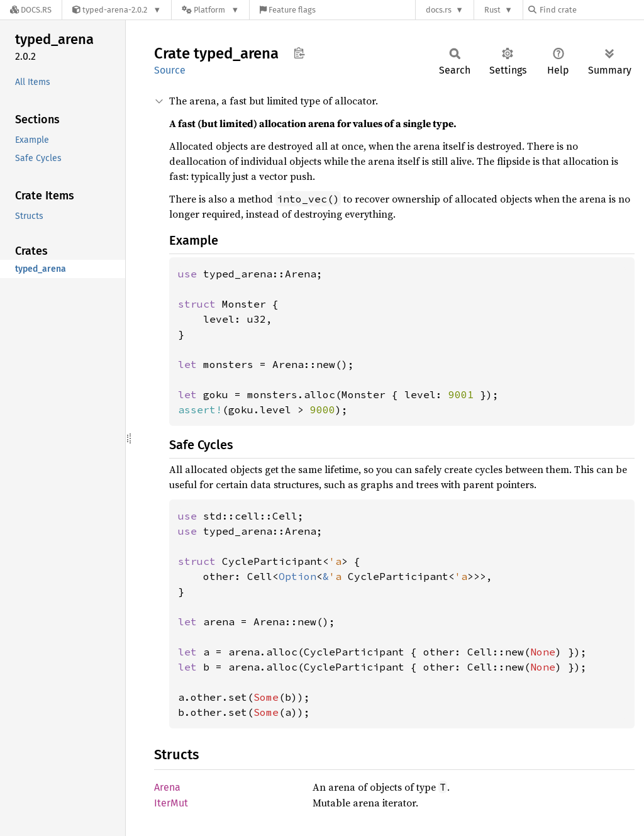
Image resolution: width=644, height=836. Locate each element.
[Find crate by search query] (591, 10)
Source (170, 70)
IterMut (171, 803)
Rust (492, 10)
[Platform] (210, 10)
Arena (167, 787)
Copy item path (299, 53)
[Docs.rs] (31, 10)
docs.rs (439, 10)
